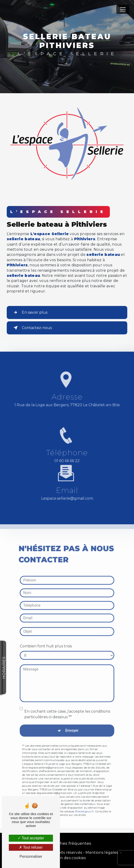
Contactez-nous (32, 328)
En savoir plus (29, 312)
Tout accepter (31, 838)
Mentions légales (102, 853)
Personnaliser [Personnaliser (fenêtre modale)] (31, 856)
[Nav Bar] (123, 9)
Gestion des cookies (67, 858)
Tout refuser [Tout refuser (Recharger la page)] (31, 847)
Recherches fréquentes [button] (67, 843)
